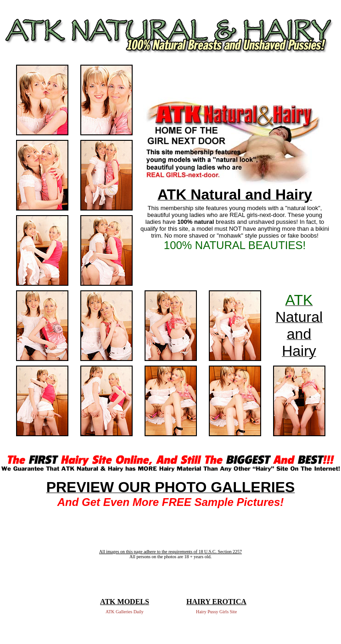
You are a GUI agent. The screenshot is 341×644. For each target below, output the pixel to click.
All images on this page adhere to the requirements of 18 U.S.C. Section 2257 (170, 552)
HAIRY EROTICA (216, 602)
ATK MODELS (125, 602)
